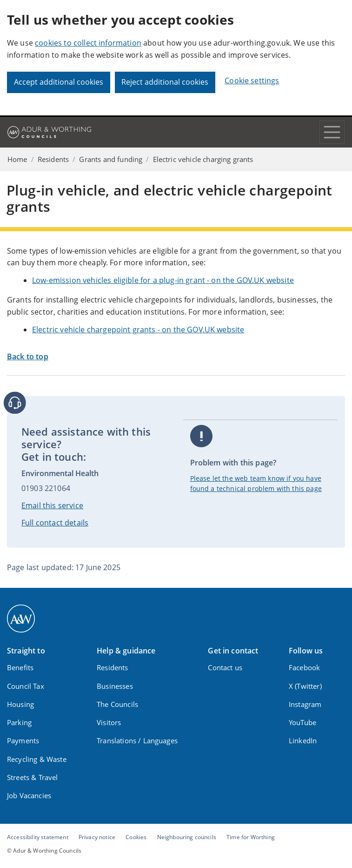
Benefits (20, 667)
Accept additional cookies (59, 82)
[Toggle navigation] (332, 132)
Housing (20, 704)
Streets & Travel (33, 777)
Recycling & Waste (37, 759)
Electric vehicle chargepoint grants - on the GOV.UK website (138, 330)
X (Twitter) (305, 686)
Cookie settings (252, 81)
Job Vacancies (29, 795)
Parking (19, 722)
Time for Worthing (251, 837)
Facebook (304, 667)
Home (17, 159)
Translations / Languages (137, 740)
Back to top (28, 357)
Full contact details (55, 523)
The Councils (117, 704)
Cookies (136, 837)
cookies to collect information (88, 43)
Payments (23, 740)
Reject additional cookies (165, 82)
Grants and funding (111, 159)
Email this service (52, 505)
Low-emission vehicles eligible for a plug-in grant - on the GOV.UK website (163, 280)
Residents (53, 159)
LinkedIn (303, 740)
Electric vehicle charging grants (203, 159)
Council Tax (26, 686)
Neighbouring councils (187, 837)
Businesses (115, 686)
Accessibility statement (38, 837)
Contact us (225, 667)
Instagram (305, 704)
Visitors (109, 722)
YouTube (302, 722)
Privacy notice (97, 837)
